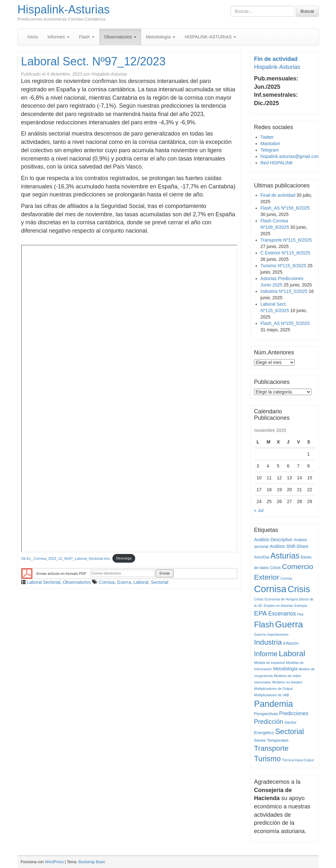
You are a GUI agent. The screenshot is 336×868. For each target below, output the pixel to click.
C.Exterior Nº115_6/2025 (285, 253)
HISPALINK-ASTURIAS (211, 37)
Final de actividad (278, 195)
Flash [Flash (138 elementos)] (264, 624)
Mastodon (270, 144)
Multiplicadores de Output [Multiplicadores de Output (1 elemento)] (273, 689)
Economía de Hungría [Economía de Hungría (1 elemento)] (281, 599)
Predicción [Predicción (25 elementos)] (269, 722)
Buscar (307, 11)
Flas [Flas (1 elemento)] (300, 614)
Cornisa (107, 582)
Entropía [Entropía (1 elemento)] (301, 606)
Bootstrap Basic (92, 862)
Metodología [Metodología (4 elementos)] (285, 669)
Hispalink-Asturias (64, 9)
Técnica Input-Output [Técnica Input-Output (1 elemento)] (298, 760)
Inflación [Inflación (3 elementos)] (291, 643)
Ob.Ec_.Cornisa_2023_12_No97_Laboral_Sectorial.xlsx (66, 558)
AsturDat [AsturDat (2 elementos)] (262, 557)
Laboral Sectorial (43, 582)
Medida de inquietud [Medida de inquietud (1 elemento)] (269, 663)
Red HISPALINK (277, 163)
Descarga (124, 558)
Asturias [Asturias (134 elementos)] (285, 556)
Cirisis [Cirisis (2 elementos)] (275, 568)
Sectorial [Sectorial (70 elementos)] (290, 732)
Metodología (161, 37)
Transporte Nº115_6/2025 (286, 240)
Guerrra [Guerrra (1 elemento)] (260, 634)
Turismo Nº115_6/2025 (283, 266)
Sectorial (160, 582)
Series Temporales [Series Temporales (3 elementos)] (271, 740)
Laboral (141, 582)
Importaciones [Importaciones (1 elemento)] (278, 634)
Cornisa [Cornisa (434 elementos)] (270, 589)
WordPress (54, 862)
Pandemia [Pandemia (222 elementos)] (274, 704)
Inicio (33, 37)
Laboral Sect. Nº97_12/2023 (93, 61)
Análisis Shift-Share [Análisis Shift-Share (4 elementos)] (289, 546)
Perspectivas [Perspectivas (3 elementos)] (266, 714)
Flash (87, 37)
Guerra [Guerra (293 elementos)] (289, 624)
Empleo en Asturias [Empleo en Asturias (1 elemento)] (278, 606)
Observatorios (120, 37)
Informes (58, 37)
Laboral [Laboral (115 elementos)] (292, 653)
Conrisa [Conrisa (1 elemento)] (286, 578)
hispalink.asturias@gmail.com (290, 156)
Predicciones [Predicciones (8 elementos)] (294, 713)
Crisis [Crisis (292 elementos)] (299, 589)
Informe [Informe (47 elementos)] (266, 654)
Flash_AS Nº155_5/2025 (285, 323)
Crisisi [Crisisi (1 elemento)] (259, 599)
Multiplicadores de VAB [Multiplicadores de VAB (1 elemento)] (271, 695)
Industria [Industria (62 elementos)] (268, 642)
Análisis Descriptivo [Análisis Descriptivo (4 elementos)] (273, 540)
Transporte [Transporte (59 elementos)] (271, 748)
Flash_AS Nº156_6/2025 (285, 208)
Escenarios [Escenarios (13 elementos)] (282, 614)
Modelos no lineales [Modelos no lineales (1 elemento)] (287, 682)
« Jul (259, 510)
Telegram (270, 150)
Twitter (267, 137)
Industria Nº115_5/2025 (284, 291)
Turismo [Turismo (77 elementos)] (267, 759)
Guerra (124, 582)
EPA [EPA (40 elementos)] (261, 613)
